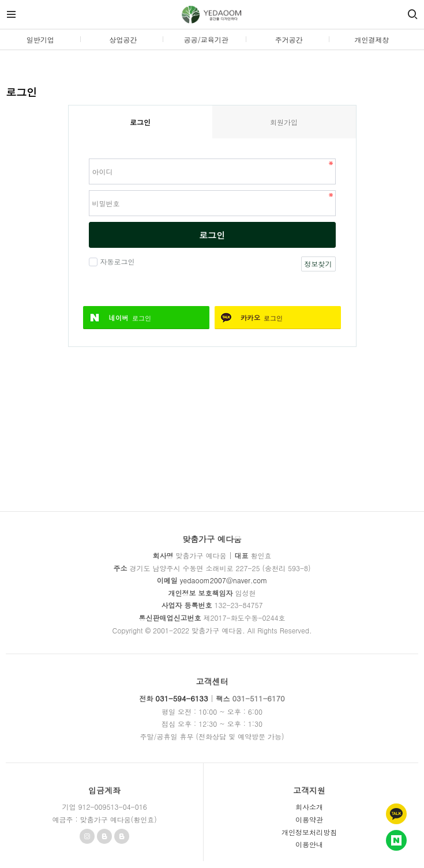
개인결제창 (372, 39)
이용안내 (309, 844)
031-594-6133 (181, 698)
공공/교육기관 (206, 39)
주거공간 (289, 39)
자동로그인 (116, 261)
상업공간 (123, 39)
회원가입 (284, 122)
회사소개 (309, 807)
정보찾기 (318, 264)
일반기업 (40, 39)
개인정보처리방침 (309, 832)
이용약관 (309, 819)
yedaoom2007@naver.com (224, 580)
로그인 (212, 235)
